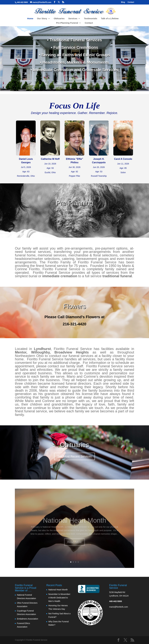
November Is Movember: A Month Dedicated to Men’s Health (59, 598)
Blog (123, 2)
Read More (75, 545)
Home (30, 19)
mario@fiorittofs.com (119, 607)
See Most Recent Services (74, 456)
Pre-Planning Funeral (67, 23)
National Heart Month (75, 523)
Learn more (74, 79)
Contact (131, 2)
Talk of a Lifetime (110, 19)
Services (73, 19)
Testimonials (91, 19)
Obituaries (59, 19)
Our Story (42, 19)
